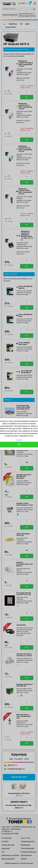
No (32, 436)
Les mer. (19, 440)
